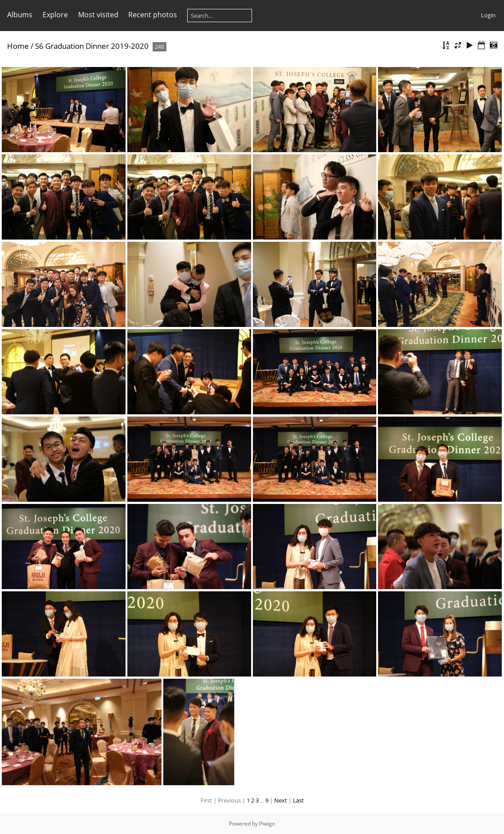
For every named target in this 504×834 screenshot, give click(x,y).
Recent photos (153, 15)
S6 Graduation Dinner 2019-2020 (92, 46)
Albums (20, 15)
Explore (55, 15)
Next (281, 800)
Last (298, 800)
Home (18, 46)
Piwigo (267, 824)
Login (488, 15)
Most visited (98, 15)
